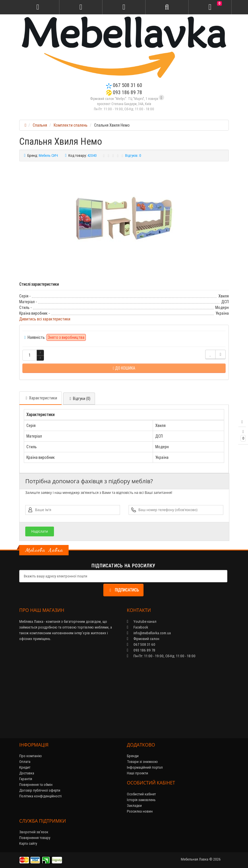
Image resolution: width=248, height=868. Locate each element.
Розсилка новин (140, 811)
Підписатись (123, 590)
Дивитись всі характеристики (45, 319)
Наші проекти (137, 773)
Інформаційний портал (145, 767)
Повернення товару (35, 838)
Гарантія (26, 779)
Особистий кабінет (141, 794)
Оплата (25, 762)
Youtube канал (142, 621)
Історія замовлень (141, 800)
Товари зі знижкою (142, 762)
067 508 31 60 (124, 85)
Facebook (137, 627)
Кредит (25, 767)
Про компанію (31, 756)
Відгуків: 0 (133, 155)
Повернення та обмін (36, 785)
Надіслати (40, 531)
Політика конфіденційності (40, 796)
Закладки (134, 806)
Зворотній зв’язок (34, 832)
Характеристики (40, 398)
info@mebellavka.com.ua (149, 633)
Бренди (133, 756)
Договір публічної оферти (40, 790)
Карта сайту (28, 843)
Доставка (27, 773)
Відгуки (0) (79, 399)
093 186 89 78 (124, 92)
